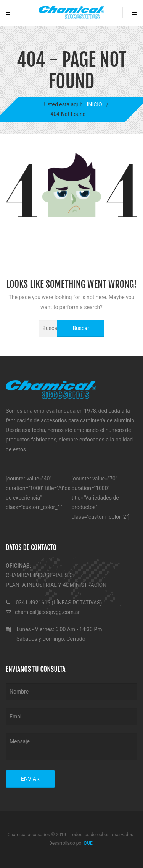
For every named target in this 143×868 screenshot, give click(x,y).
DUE (88, 843)
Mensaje (71, 746)
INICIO (94, 104)
